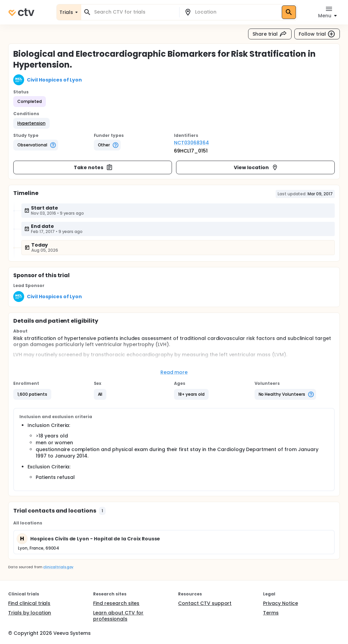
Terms (271, 613)
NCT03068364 (192, 143)
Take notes (93, 167)
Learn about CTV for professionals (118, 616)
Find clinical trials (29, 603)
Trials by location (30, 613)
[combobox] (134, 12)
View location (256, 167)
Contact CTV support (205, 603)
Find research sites (116, 603)
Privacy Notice (281, 603)
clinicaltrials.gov (58, 567)
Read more (174, 372)
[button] (31, 123)
